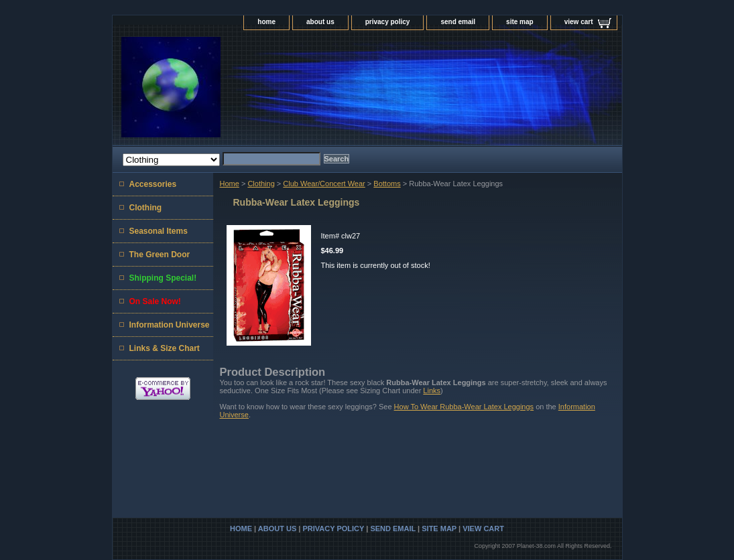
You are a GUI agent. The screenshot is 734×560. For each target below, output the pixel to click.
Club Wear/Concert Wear (324, 184)
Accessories (153, 184)
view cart (579, 22)
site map (520, 22)
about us (320, 22)
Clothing (261, 184)
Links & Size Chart (165, 348)
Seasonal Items (159, 231)
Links (432, 391)
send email (458, 22)
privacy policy (388, 22)
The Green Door (160, 255)
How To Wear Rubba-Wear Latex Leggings (464, 407)
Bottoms (387, 184)
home (266, 22)
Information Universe (170, 325)
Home (230, 184)
